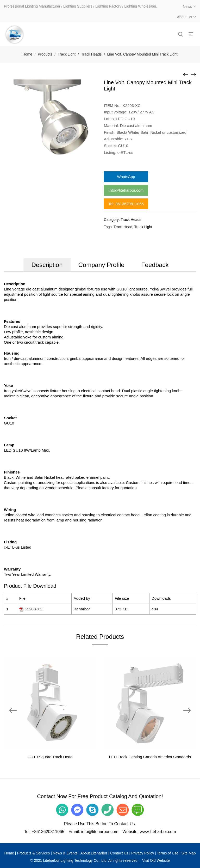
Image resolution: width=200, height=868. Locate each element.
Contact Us (119, 853)
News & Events (65, 853)
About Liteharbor (94, 853)
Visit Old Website (156, 860)
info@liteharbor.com (100, 832)
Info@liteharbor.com (126, 190)
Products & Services (33, 853)
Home (27, 54)
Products (45, 54)
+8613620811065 (48, 832)
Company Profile (101, 265)
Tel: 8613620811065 (126, 204)
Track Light (67, 54)
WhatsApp (126, 177)
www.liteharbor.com (158, 832)
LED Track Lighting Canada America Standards (150, 757)
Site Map (188, 853)
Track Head (123, 227)
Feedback (155, 265)
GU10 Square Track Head (50, 757)
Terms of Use (167, 853)
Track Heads (91, 54)
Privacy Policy (143, 853)
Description (47, 265)
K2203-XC (33, 609)
